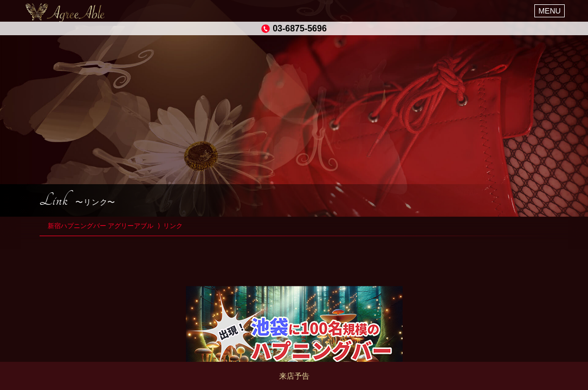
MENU (549, 11)
